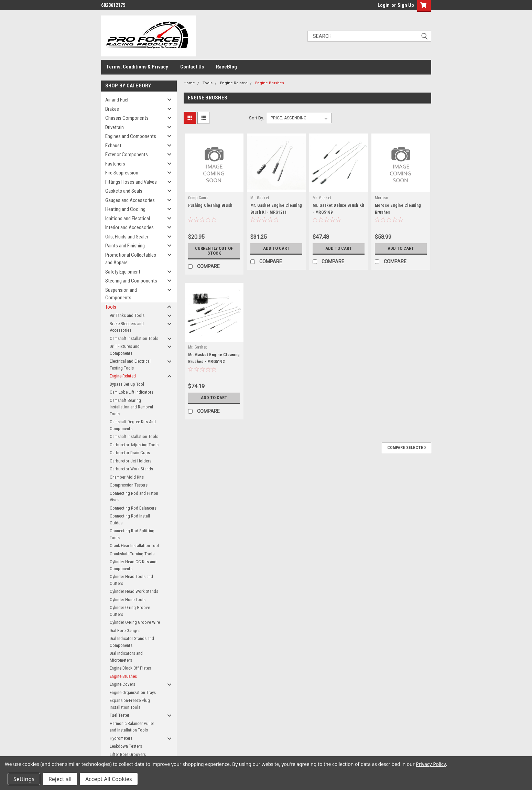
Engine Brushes (123, 676)
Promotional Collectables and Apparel (131, 259)
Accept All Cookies (109, 779)
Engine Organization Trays (133, 692)
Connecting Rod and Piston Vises (134, 497)
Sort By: (257, 118)
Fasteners (115, 164)
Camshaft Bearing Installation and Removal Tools (131, 407)
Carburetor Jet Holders (131, 461)
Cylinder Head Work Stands (134, 591)
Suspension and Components (121, 294)
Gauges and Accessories (130, 200)
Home (189, 83)
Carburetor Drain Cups (130, 453)
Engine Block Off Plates (130, 668)
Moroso (382, 198)
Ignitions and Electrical (128, 218)
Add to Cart (276, 248)
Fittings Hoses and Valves (131, 182)
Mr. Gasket (260, 198)
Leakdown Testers (126, 746)
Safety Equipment (123, 272)
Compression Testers (129, 485)
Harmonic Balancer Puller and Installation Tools (132, 727)
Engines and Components (131, 136)
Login (384, 5)
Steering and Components (131, 281)
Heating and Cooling (125, 209)
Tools (111, 307)
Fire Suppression (122, 173)
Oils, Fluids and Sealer (127, 237)
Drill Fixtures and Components (125, 350)
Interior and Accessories (129, 227)
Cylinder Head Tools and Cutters (131, 580)
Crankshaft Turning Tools (132, 554)
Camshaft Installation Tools (134, 338)
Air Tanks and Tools (127, 315)
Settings (24, 779)
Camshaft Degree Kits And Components (133, 425)
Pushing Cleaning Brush (210, 205)
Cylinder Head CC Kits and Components (133, 565)
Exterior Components (127, 154)
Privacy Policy (431, 764)
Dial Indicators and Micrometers (126, 657)
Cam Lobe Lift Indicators (132, 392)
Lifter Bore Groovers (128, 754)
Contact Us (192, 67)
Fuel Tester (120, 715)
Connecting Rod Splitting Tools (132, 534)
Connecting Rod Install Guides (130, 519)
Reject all (60, 779)
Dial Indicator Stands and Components (132, 642)
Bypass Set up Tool (127, 384)
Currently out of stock (214, 251)
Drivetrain (115, 127)
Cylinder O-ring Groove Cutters (130, 611)
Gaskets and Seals (124, 191)
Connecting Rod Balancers (133, 508)
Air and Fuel (117, 100)
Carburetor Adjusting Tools (134, 445)
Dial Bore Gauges (125, 631)
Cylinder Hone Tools (128, 600)
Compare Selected (406, 448)
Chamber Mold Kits (127, 477)
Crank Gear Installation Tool (134, 546)
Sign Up (406, 5)
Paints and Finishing (125, 246)
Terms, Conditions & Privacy (137, 67)
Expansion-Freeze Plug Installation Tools (130, 704)
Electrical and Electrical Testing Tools (130, 365)
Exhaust (113, 146)
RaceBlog (226, 67)
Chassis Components (127, 118)
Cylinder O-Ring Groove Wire (135, 622)
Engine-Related (123, 376)
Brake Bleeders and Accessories (127, 327)
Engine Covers (122, 684)
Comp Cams (198, 198)
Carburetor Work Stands (131, 469)
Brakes (112, 109)
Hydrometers (121, 738)
